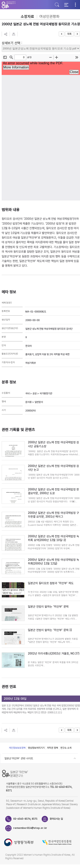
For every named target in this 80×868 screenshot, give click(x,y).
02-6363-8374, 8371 (25, 819)
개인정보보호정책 (17, 748)
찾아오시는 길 (56, 819)
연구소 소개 (66, 748)
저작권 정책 (52, 748)
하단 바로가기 (0, 0)
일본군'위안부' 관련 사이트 (19, 758)
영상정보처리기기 (36, 748)
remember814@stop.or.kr (27, 828)
